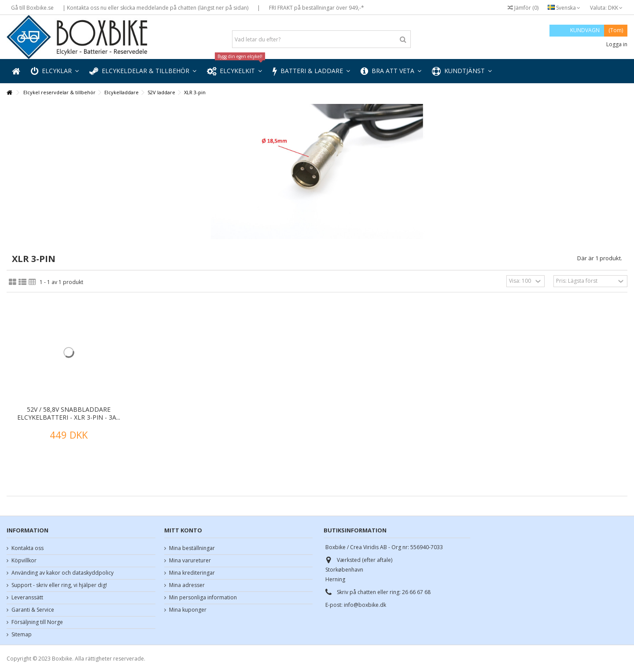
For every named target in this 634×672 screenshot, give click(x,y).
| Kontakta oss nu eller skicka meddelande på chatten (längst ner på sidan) (155, 8)
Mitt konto (183, 530)
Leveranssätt (27, 598)
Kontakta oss (28, 548)
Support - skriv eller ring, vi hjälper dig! (59, 585)
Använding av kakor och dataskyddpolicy (63, 573)
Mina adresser (187, 585)
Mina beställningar (192, 548)
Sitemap (22, 635)
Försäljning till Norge (37, 622)
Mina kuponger (188, 610)
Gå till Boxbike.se (32, 8)
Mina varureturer (190, 561)
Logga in (616, 44)
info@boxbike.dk (365, 605)
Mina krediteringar (192, 573)
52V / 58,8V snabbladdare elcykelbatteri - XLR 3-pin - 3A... (69, 413)
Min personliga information (203, 598)
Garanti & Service (33, 610)
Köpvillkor (24, 561)
